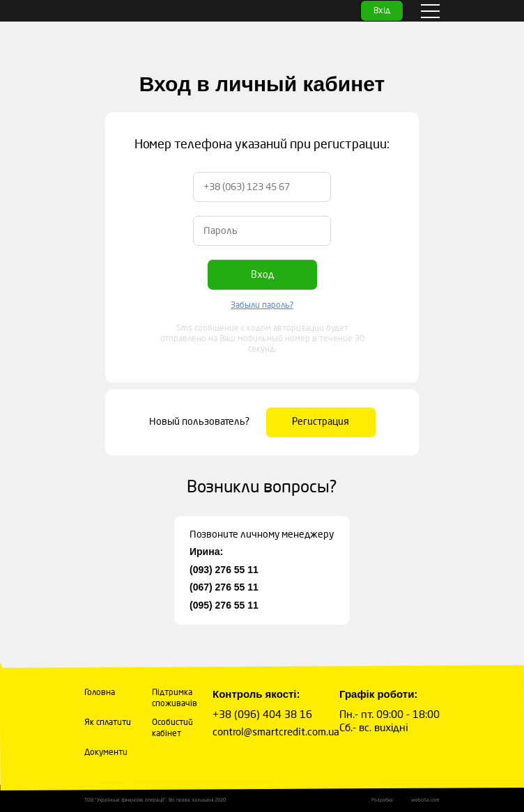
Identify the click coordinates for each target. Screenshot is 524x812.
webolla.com (425, 800)
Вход (262, 275)
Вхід (382, 11)
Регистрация (321, 422)
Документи (106, 753)
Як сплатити (108, 723)
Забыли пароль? (262, 305)
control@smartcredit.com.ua (276, 732)
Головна (100, 693)
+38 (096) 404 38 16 (262, 715)
